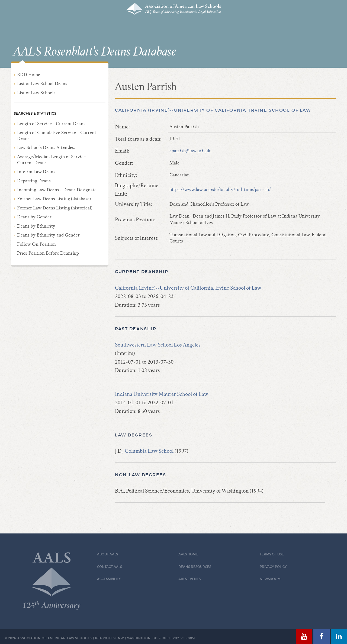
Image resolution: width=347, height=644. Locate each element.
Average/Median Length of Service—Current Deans (54, 160)
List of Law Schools (36, 93)
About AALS (107, 554)
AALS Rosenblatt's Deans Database (95, 52)
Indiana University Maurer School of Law (162, 394)
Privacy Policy (273, 567)
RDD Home (29, 75)
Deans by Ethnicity (36, 226)
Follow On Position (36, 244)
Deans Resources (195, 567)
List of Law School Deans (42, 84)
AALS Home (188, 554)
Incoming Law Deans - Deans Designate (57, 190)
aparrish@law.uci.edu (190, 151)
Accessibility (109, 579)
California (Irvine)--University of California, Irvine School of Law (213, 110)
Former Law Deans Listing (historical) (55, 208)
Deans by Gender (34, 217)
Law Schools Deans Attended (46, 148)
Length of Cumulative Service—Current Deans (57, 136)
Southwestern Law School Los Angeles (158, 345)
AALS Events (189, 579)
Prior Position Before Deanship (48, 253)
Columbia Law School (149, 451)
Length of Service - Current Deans (51, 124)
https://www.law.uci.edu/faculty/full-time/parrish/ (220, 190)
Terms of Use (272, 554)
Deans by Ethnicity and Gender (48, 235)
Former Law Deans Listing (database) (54, 199)
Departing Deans (34, 181)
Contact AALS (110, 567)
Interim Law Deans (36, 172)
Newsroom (270, 579)
